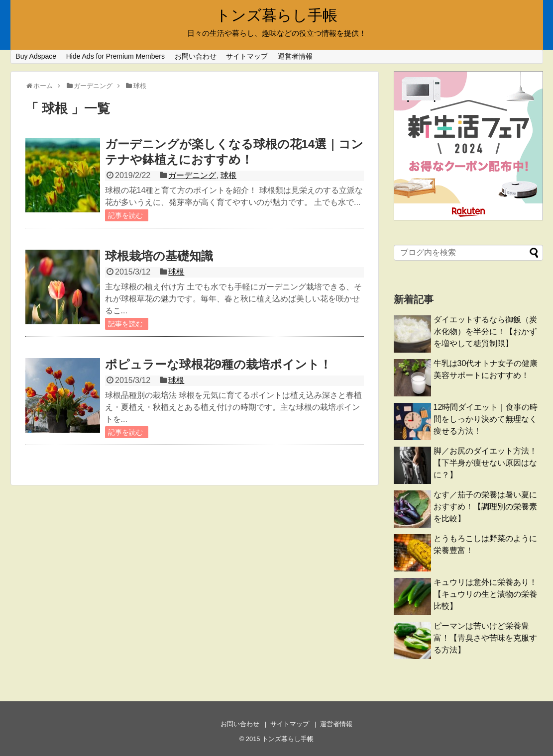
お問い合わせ (196, 56)
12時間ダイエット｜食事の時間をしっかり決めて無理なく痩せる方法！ (486, 419)
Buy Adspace (36, 56)
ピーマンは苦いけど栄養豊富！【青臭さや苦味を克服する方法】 (485, 638)
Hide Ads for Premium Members (115, 56)
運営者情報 (295, 56)
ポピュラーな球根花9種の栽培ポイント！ (218, 364)
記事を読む (125, 215)
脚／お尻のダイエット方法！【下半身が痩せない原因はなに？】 (485, 463)
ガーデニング (192, 175)
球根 (228, 175)
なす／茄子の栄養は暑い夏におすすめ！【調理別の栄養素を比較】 (485, 507)
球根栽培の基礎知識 (159, 256)
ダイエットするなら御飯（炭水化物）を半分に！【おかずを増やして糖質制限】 (485, 331)
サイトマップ (247, 56)
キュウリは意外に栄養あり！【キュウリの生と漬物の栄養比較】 (485, 594)
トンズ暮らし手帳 (276, 15)
